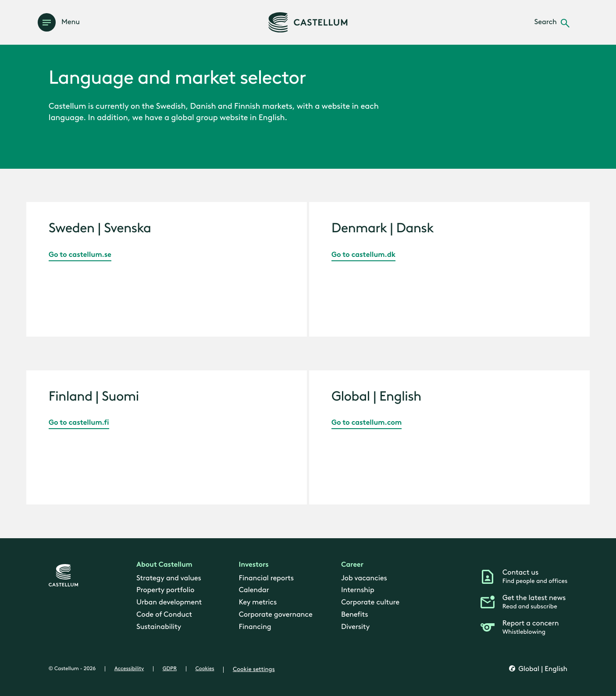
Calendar (254, 590)
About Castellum (164, 565)
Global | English (542, 669)
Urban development (169, 602)
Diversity (355, 627)
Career (352, 565)
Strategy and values (169, 578)
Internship (358, 590)
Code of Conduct (164, 614)
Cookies (205, 669)
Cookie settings (254, 669)
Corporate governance (275, 614)
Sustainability (159, 627)
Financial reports (266, 578)
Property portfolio (165, 590)
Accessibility (129, 669)
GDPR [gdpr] (170, 669)
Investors (253, 565)
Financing (255, 627)
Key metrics (258, 602)
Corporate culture (370, 602)
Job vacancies (364, 578)
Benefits (354, 614)
